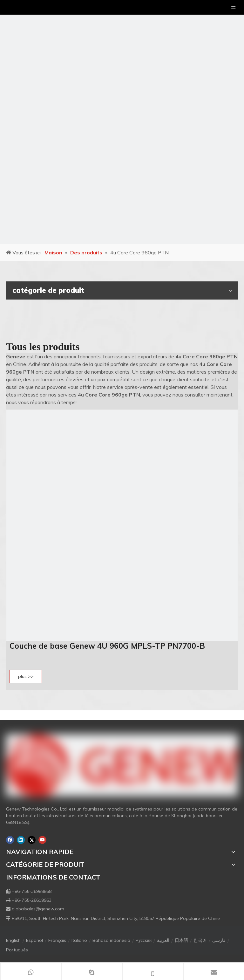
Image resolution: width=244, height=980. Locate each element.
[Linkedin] (21, 840)
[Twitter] (32, 840)
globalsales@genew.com (38, 909)
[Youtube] (42, 840)
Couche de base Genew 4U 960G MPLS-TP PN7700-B (107, 646)
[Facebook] (10, 840)
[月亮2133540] (122, 122)
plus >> (26, 676)
